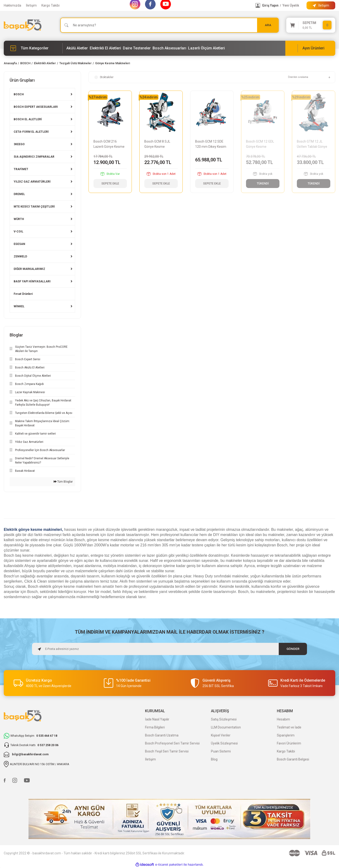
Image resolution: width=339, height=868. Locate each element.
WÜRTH (19, 219)
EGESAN (19, 244)
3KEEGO (19, 144)
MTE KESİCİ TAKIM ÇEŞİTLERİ (34, 207)
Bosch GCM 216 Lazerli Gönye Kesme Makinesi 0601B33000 (110, 144)
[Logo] (23, 25)
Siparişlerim (286, 735)
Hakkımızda (12, 5)
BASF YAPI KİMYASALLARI (32, 281)
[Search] (169, 25)
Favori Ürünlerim (289, 743)
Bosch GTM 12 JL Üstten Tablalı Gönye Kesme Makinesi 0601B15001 (313, 144)
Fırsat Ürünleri (23, 294)
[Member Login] (258, 5)
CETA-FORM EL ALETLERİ (31, 132)
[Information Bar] (321, 5)
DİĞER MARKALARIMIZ (29, 269)
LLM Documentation (226, 727)
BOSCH (19, 94)
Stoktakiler (107, 77)
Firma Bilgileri (155, 727)
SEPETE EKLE (110, 184)
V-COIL (18, 232)
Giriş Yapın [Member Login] (270, 5)
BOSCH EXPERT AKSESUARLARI (36, 107)
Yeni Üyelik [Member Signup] (291, 5)
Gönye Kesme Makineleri (113, 63)
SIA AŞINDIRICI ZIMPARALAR (34, 157)
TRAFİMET (21, 169)
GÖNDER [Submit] (293, 649)
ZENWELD (20, 256)
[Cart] (311, 25)
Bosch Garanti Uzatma (162, 735)
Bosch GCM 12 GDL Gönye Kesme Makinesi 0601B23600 (262, 144)
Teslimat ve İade (289, 727)
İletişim (31, 5)
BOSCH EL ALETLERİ (28, 119)
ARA (268, 25)
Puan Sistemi (221, 751)
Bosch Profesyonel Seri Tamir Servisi (172, 743)
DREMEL (19, 194)
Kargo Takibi (50, 5)
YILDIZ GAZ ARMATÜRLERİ (32, 182)
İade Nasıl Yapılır (157, 719)
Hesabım (283, 719)
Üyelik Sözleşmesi (224, 743)
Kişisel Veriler (221, 735)
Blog (214, 759)
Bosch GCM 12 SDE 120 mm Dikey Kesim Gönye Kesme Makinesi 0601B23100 (212, 144)
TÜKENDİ (263, 184)
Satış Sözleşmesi (224, 719)
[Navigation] (33, 48)
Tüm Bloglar (63, 482)
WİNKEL (19, 306)
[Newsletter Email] (169, 649)
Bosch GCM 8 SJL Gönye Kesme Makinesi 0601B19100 (161, 144)
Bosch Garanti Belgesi (293, 759)
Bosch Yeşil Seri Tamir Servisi (167, 751)
